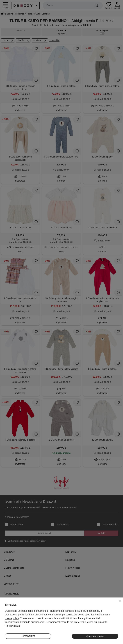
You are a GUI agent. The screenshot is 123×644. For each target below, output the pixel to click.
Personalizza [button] (28, 636)
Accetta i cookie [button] (95, 636)
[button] (120, 601)
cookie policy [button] (12, 618)
